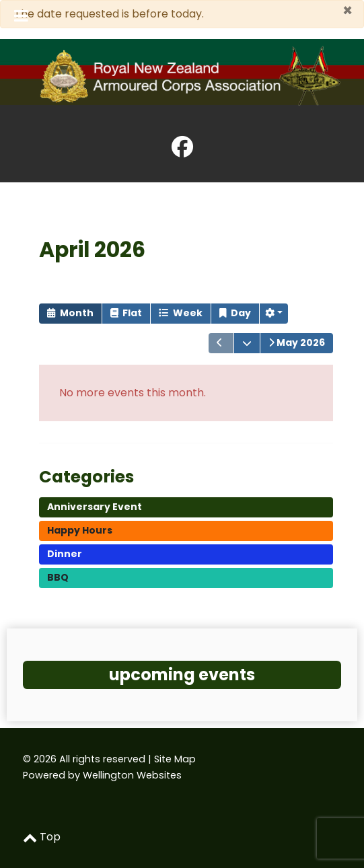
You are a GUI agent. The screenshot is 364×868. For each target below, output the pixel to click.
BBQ (58, 577)
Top (42, 837)
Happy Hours (80, 530)
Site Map (175, 759)
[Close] (348, 11)
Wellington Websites (132, 775)
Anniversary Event (95, 507)
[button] (274, 314)
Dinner (65, 554)
